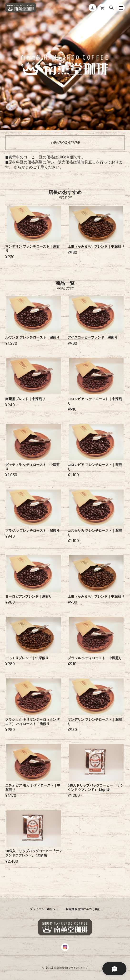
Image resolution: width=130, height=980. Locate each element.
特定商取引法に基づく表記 (83, 909)
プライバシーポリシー (44, 909)
